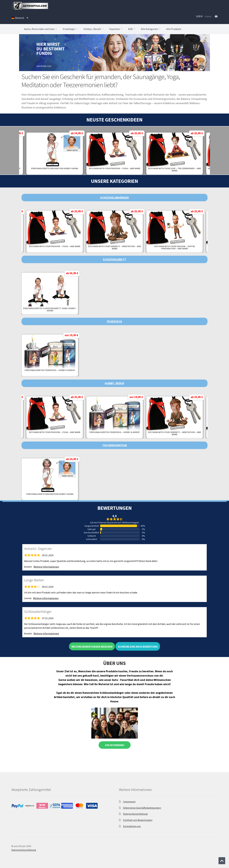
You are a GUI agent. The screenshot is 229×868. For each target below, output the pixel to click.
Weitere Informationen (46, 567)
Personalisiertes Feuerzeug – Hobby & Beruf (50, 370)
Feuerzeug (114, 321)
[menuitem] (20, 18)
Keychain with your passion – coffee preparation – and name (175, 247)
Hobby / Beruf (115, 383)
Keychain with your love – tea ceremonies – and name (175, 169)
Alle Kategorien (151, 29)
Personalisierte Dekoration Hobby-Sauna (55, 168)
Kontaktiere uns (132, 826)
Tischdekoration (114, 445)
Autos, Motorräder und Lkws (41, 29)
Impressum (129, 802)
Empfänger (71, 29)
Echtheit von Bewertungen (138, 820)
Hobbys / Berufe (94, 29)
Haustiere (116, 29)
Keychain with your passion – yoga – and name (115, 168)
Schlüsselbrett (114, 259)
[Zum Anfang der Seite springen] (222, 861)
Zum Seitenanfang (115, 745)
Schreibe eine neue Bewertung (138, 646)
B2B (132, 29)
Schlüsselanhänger (114, 198)
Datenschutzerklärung (135, 814)
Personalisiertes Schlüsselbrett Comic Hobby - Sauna (50, 309)
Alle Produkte (174, 29)
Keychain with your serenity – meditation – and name (115, 247)
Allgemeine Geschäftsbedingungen (142, 808)
